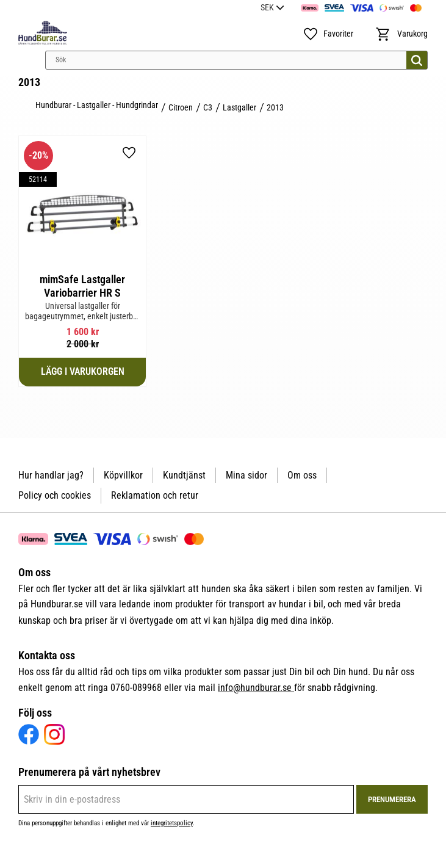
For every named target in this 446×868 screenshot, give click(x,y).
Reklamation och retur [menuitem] (155, 495)
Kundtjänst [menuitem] (184, 475)
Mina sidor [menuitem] (246, 475)
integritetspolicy (172, 823)
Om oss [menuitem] (302, 475)
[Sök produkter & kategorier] (236, 60)
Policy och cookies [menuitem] (55, 495)
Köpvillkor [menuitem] (123, 475)
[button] (328, 34)
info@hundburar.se (256, 688)
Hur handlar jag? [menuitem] (51, 475)
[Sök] (417, 60)
